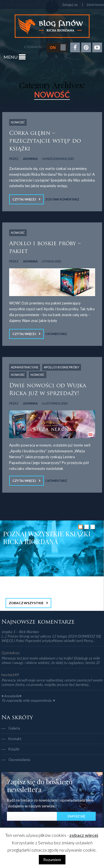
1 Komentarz (56, 334)
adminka (30, 159)
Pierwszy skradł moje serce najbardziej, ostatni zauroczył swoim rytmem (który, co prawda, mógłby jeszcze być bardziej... (52, 682)
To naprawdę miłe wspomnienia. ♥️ (28, 700)
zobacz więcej (84, 835)
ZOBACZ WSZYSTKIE (26, 603)
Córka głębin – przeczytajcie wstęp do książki (45, 141)
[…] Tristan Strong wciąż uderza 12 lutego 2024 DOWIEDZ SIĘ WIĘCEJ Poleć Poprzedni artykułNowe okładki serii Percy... (51, 638)
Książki (14, 749)
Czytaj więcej (24, 199)
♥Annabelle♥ (11, 696)
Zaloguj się (70, 5)
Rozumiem (52, 860)
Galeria (14, 728)
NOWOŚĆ (18, 122)
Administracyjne (25, 367)
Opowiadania (19, 760)
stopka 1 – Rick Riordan (20, 632)
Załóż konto (95, 5)
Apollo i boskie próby (62, 367)
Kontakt (15, 739)
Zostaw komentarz (62, 199)
